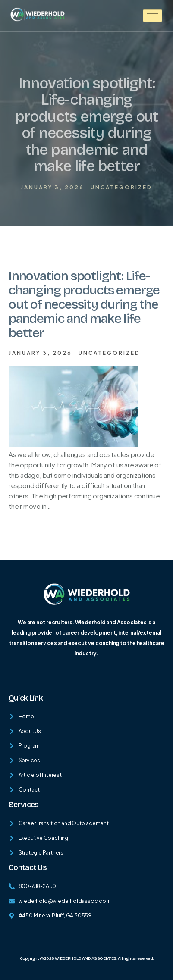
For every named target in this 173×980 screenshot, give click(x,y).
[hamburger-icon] (153, 16)
